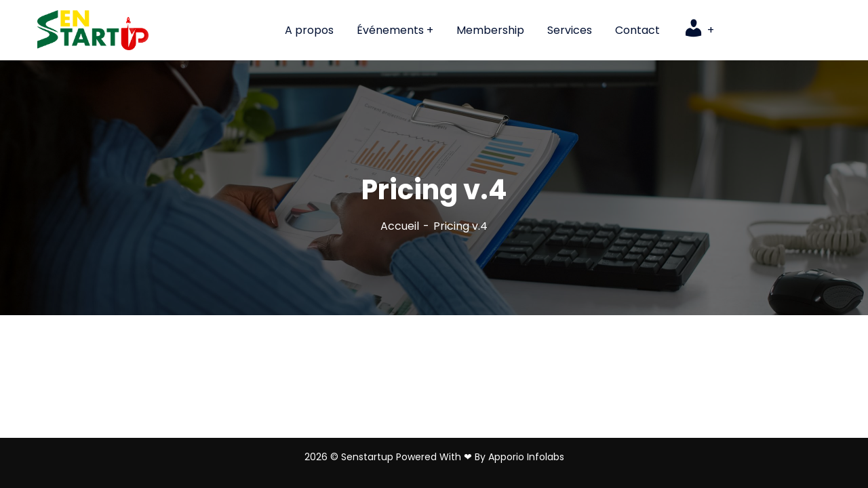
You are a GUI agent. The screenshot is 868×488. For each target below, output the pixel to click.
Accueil (400, 226)
